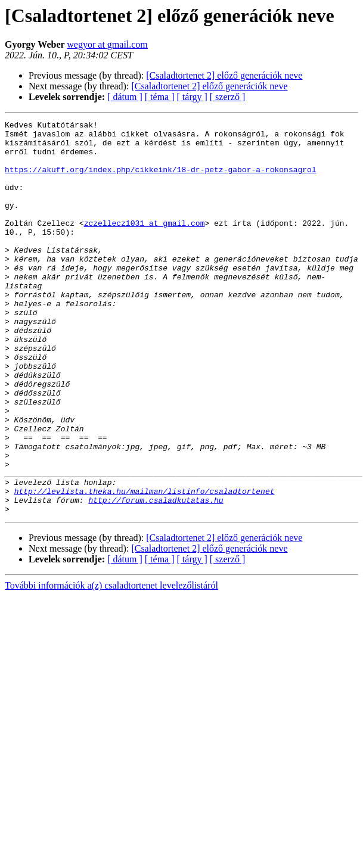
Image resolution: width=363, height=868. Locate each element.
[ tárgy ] (192, 97)
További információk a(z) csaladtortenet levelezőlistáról (111, 664)
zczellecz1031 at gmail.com (145, 244)
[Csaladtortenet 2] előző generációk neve (224, 75)
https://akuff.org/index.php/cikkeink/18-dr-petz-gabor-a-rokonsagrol (161, 180)
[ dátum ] (125, 97)
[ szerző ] (228, 97)
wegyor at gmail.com (107, 44)
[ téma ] (160, 97)
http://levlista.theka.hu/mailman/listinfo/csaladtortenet (145, 566)
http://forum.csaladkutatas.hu (156, 577)
